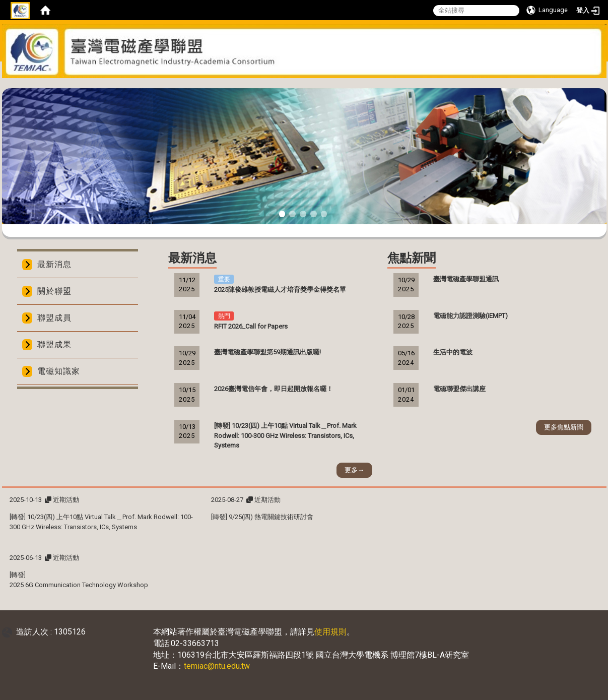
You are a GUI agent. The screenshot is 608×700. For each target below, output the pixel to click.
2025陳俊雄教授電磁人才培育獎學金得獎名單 (280, 290)
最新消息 (54, 264)
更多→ (354, 470)
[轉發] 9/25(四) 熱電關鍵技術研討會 (262, 517)
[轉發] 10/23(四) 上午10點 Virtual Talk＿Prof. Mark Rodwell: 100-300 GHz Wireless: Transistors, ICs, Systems (285, 436)
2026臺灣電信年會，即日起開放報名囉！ (274, 389)
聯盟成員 (54, 318)
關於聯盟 (54, 291)
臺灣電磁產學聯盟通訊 (466, 279)
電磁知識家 (59, 371)
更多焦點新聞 (564, 427)
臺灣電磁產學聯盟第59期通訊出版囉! (267, 352)
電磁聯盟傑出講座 (459, 389)
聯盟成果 (54, 344)
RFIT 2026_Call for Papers (251, 326)
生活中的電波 (453, 352)
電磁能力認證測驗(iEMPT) (470, 316)
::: (300, 84)
